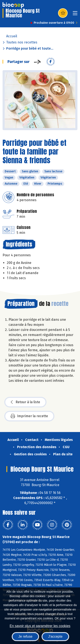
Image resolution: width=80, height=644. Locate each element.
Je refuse (25, 636)
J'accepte (55, 636)
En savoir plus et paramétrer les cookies (40, 626)
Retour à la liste (25, 402)
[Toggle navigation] (75, 15)
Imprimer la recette (29, 416)
